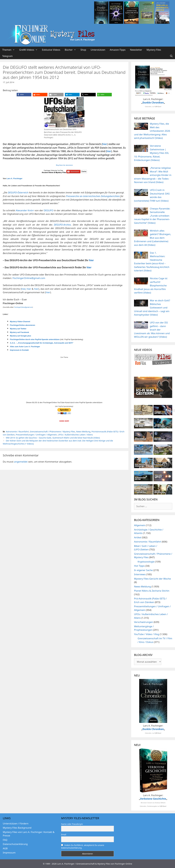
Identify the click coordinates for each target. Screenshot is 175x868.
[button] (24, 95)
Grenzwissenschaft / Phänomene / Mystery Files (53, 432)
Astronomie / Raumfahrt (17, 432)
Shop (83, 50)
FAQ (5, 840)
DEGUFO (49, 210)
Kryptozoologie (146, 562)
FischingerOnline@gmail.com (29, 278)
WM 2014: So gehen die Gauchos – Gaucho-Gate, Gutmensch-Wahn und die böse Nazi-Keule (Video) (53, 438)
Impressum (9, 853)
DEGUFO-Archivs (62, 225)
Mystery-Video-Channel (20, 322)
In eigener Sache (143, 570)
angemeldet (21, 462)
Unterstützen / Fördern (16, 823)
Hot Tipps (139, 566)
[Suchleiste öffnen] (171, 56)
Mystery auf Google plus (20, 336)
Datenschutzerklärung (15, 844)
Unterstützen (98, 50)
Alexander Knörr (25, 210)
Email (64, 835)
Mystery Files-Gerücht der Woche (152, 579)
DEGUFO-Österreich (18, 192)
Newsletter (136, 50)
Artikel (138, 537)
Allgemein (140, 525)
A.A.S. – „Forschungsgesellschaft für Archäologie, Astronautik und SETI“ (42, 343)
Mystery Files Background (17, 828)
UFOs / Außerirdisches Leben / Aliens (75, 435)
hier (105, 144)
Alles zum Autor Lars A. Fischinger (25, 347)
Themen (10, 50)
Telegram (7, 56)
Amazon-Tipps (118, 50)
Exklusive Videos (51, 50)
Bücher (71, 50)
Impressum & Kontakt (19, 350)
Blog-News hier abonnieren (64, 165)
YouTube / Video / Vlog (147, 634)
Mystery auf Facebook (20, 332)
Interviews (140, 574)
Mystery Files (154, 50)
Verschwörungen (144, 622)
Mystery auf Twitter (18, 329)
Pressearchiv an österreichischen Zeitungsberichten (93, 196)
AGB (5, 848)
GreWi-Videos (29, 50)
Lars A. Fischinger (14, 178)
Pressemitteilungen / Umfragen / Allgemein (36, 435)
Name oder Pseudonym (72, 824)
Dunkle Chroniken (153, 103)
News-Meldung (83, 432)
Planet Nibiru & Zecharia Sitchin (152, 591)
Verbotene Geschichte (153, 799)
